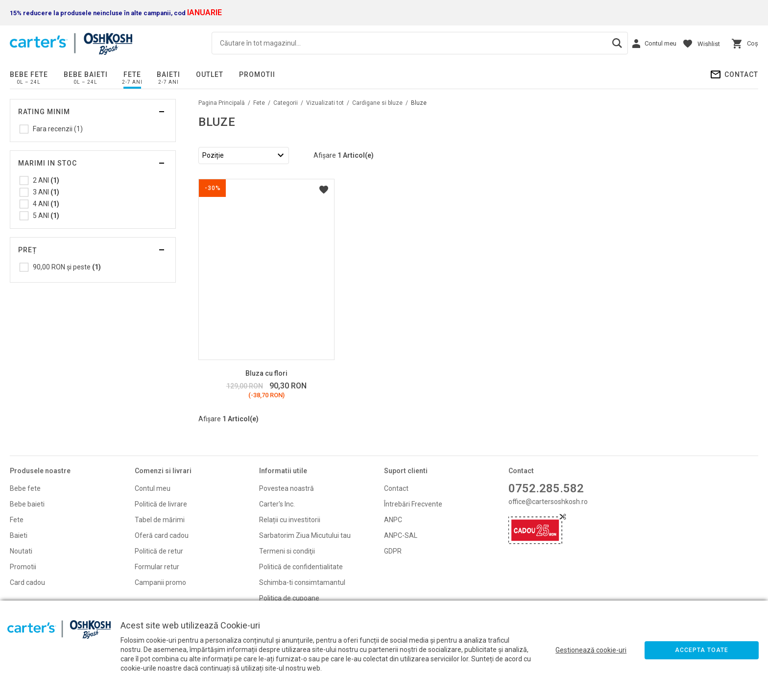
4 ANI (46, 204)
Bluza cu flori (266, 373)
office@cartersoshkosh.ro (548, 502)
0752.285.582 (546, 488)
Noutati (21, 551)
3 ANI (46, 192)
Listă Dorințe (324, 190)
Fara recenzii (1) (58, 129)
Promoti (22, 567)
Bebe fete (29, 74)
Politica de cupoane (289, 598)
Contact (741, 74)
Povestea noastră (287, 488)
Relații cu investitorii (290, 520)
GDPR (393, 551)
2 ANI (46, 180)
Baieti (168, 74)
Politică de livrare (161, 504)
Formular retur (157, 567)
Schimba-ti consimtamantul (302, 582)
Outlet (210, 74)
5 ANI (46, 216)
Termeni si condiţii (287, 551)
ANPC (393, 520)
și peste (67, 267)
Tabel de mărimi (160, 520)
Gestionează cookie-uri (591, 650)
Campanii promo (160, 582)
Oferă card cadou (162, 535)
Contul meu (153, 488)
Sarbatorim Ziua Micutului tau (305, 535)
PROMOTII (257, 74)
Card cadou (27, 582)
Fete (132, 74)
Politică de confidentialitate (301, 567)
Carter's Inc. (277, 504)
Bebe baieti (86, 74)
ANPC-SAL (401, 535)
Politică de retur (159, 551)
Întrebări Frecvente (413, 504)
